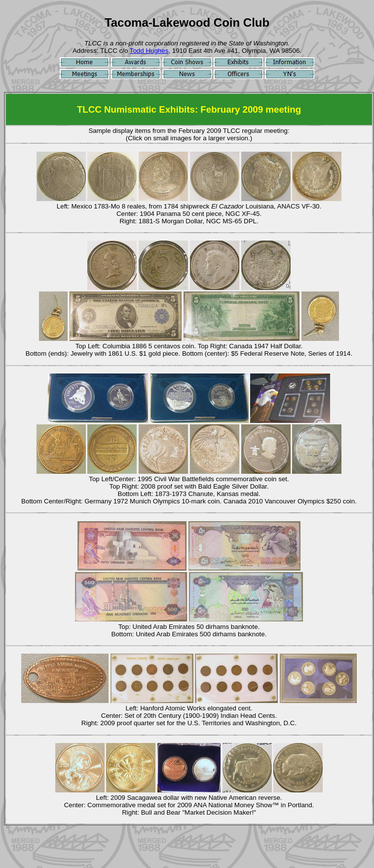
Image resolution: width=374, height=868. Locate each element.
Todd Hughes (149, 51)
